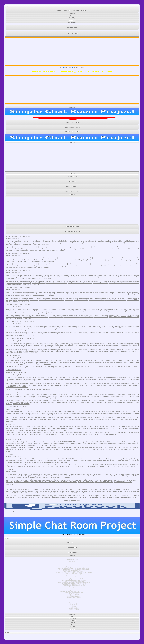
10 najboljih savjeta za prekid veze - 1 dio (69, 247)
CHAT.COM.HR (72, 547)
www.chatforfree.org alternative (74, 604)
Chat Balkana (72, 22)
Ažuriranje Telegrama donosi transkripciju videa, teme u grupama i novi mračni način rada (74, 572)
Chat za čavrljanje (74, 595)
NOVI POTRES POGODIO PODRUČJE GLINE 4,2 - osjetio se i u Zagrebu (74, 592)
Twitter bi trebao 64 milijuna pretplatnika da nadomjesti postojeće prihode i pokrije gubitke (74, 574)
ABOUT (69, 637)
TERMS (84, 637)
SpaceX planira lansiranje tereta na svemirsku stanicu (74, 575)
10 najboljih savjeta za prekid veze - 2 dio (45, 247)
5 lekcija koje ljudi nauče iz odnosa (94, 249)
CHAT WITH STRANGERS (72, 232)
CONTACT (74, 637)
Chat (72, 616)
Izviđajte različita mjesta (13, 355)
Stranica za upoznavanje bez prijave (74, 597)
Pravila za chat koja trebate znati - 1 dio (116, 247)
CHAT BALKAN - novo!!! (72, 127)
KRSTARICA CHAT (72, 186)
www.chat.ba (48, 251)
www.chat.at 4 (117, 249)
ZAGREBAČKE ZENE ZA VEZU (127, 467)
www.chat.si (32, 251)
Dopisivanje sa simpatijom (74, 608)
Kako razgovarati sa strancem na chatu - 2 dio (116, 264)
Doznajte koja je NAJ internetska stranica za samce (74, 586)
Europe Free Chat (74, 605)
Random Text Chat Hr (74, 590)
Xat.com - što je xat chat (74, 594)
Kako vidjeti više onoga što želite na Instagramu (74, 571)
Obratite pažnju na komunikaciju (31, 249)
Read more (45, 245)
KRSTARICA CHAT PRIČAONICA (21, 319)
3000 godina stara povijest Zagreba (74, 591)
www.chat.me (40, 251)
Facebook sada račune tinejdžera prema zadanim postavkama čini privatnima (74, 570)
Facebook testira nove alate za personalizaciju (74, 579)
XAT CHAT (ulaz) (72, 33)
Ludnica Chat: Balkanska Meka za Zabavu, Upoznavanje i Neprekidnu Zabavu (74, 564)
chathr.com (72, 14)
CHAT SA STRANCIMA (72, 132)
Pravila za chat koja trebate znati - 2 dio (93, 247)
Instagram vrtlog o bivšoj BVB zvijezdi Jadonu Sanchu (74, 571)
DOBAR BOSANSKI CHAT (22, 302)
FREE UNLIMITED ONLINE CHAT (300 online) (72, 10)
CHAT (7, 6)
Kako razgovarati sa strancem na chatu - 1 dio (20, 338)
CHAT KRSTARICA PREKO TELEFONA (17, 387)
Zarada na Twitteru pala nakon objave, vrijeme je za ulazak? (74, 584)
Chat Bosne (72, 20)
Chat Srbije (72, 18)
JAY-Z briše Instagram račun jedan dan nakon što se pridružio (74, 583)
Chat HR (72, 627)
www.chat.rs (62, 251)
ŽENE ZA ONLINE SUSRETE (21, 404)
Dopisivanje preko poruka (74, 609)
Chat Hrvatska (74, 607)
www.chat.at (17, 251)
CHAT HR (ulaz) (72, 27)
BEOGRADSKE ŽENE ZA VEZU (116, 450)
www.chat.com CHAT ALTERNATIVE (74, 603)
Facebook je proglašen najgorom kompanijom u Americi (74, 577)
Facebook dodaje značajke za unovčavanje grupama (74, 582)
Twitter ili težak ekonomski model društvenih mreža (74, 568)
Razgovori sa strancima (74, 594)
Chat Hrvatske (72, 16)
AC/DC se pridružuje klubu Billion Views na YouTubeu (74, 585)
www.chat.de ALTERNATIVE (74, 599)
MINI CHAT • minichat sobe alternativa (74, 601)
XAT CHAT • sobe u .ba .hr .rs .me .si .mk (74, 600)
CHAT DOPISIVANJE (72, 191)
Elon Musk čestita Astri (74, 580)
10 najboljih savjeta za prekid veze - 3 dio (18, 236)
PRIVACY (79, 637)
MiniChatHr (74, 588)
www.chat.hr (46, 268)
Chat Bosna (74, 606)
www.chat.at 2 (135, 249)
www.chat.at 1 (10, 251)
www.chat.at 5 (109, 249)
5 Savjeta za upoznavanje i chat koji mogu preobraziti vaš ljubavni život (62, 249)
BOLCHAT (8, 319)
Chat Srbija (74, 606)
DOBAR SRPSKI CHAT (34, 285)
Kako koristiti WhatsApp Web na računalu (74, 578)
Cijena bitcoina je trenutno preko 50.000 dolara (74, 593)
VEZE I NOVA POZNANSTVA (128, 419)
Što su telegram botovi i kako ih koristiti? (74, 573)
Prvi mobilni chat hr (74, 589)
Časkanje (74, 598)
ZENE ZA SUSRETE (130, 497)
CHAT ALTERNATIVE (72, 227)
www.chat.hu (25, 251)
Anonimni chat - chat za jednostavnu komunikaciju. (74, 587)
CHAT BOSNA (72, 182)
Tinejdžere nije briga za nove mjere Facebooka (74, 567)
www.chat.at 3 (126, 249)
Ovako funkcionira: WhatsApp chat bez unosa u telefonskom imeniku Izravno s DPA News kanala (74, 566)
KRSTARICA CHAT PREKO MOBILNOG (25, 336)
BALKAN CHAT (72, 552)
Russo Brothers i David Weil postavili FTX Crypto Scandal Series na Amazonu (74, 569)
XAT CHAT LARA (72, 177)
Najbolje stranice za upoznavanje (74, 596)
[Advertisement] (72, 52)
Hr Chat (72, 629)
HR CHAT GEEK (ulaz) (72, 122)
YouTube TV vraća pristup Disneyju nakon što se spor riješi (74, 576)
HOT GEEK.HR (72, 543)
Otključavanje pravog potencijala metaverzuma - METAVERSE (74, 581)
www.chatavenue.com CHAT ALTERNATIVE (74, 602)
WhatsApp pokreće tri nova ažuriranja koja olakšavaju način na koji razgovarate (74, 582)
